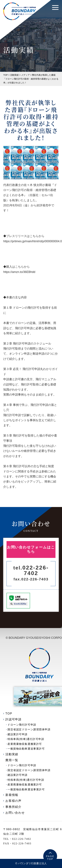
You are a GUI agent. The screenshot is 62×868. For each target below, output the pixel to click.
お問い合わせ (15, 813)
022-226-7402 (31, 570)
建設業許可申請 (18, 734)
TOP (9, 714)
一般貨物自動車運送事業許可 (26, 749)
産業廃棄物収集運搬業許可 (25, 744)
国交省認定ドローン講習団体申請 (29, 729)
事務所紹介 (13, 807)
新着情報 (12, 795)
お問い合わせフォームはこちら (31, 549)
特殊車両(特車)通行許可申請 (26, 739)
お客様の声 (13, 801)
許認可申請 (13, 719)
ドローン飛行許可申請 (22, 725)
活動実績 (12, 754)
